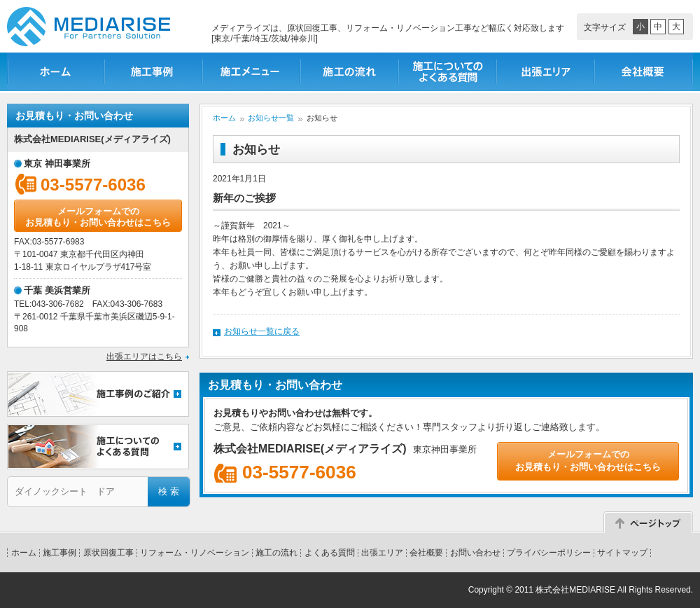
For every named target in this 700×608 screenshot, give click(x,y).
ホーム (56, 72)
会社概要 (644, 72)
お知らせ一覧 (271, 118)
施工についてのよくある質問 (448, 72)
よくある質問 (330, 553)
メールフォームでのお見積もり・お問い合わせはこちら (98, 217)
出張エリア (546, 72)
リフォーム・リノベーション (195, 553)
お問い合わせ (475, 553)
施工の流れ (350, 72)
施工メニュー (252, 72)
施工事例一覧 (154, 72)
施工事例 (59, 553)
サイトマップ (622, 553)
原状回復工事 (108, 553)
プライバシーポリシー (549, 553)
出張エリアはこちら (144, 357)
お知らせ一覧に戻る (262, 331)
